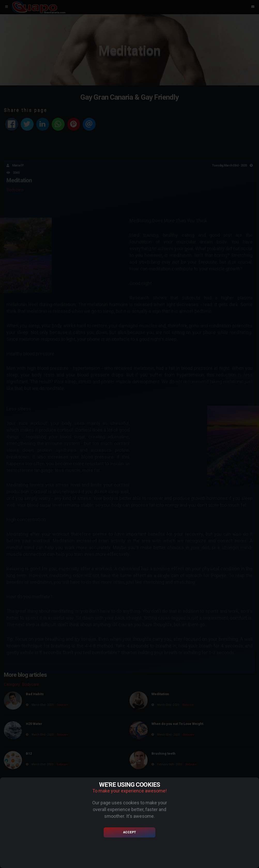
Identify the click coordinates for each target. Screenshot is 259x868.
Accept (129, 832)
